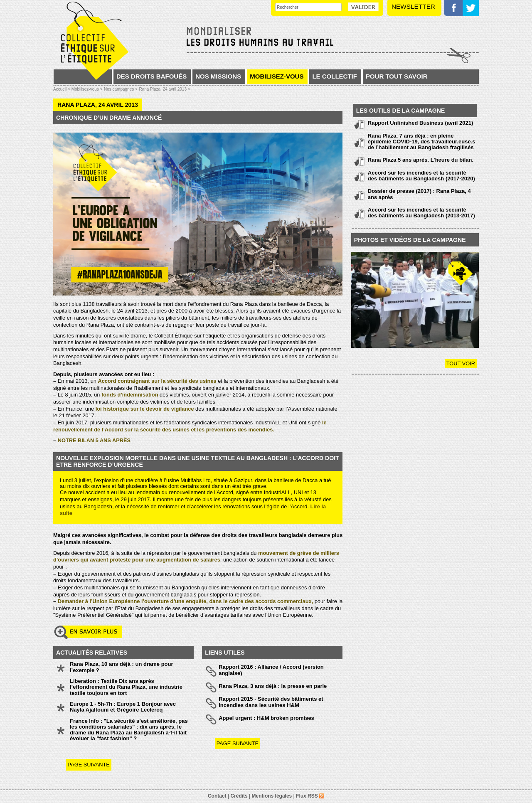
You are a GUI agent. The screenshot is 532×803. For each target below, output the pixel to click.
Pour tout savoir (397, 76)
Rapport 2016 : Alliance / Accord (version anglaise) (271, 670)
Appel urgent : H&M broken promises (266, 718)
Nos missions (218, 76)
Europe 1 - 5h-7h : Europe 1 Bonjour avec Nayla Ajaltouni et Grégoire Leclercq (123, 707)
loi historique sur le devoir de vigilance (145, 409)
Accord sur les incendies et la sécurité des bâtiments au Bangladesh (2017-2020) (421, 176)
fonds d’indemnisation (130, 395)
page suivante (89, 765)
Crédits (239, 796)
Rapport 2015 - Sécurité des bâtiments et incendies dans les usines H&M (271, 702)
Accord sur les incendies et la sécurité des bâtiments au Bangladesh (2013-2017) (421, 213)
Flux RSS (310, 796)
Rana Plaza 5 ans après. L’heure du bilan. (421, 160)
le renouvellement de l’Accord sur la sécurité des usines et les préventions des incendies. (190, 426)
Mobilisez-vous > (87, 89)
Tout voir (461, 363)
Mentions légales (272, 796)
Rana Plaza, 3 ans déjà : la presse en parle (273, 686)
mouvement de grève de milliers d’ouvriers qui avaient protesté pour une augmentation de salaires (196, 557)
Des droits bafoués (151, 76)
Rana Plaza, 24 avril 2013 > (164, 89)
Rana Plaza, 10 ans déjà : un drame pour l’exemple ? (122, 667)
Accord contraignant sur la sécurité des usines (157, 381)
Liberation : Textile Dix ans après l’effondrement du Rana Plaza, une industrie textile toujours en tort (126, 687)
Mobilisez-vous (277, 76)
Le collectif (335, 76)
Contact (217, 796)
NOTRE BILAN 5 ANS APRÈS (94, 440)
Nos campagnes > (121, 89)
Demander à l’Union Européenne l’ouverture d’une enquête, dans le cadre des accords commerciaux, (185, 601)
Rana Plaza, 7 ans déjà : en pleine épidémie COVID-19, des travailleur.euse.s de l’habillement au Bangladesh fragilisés (422, 142)
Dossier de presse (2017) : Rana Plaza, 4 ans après (419, 194)
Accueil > (62, 89)
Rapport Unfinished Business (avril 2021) (421, 123)
